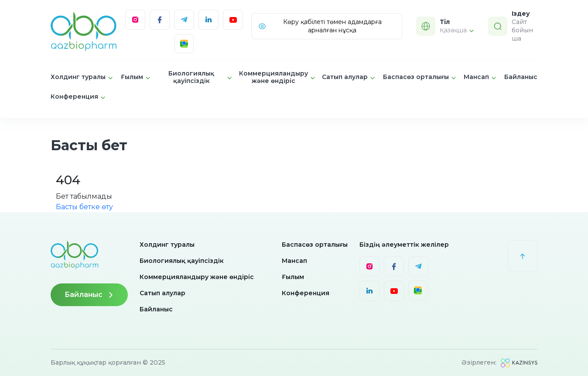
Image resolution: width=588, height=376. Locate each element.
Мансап (294, 261)
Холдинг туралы (167, 245)
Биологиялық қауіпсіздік (182, 261)
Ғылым (293, 277)
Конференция (306, 293)
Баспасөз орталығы (315, 245)
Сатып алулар (162, 293)
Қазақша (457, 30)
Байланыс (521, 77)
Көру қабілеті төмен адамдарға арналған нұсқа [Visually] (320, 26)
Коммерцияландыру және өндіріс (197, 277)
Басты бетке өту (84, 207)
